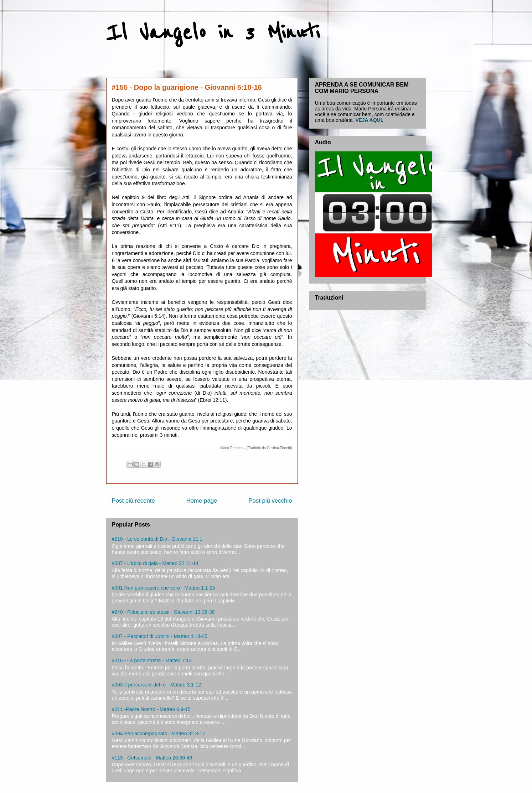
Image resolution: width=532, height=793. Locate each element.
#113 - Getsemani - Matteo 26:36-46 (152, 758)
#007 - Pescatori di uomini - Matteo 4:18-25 (160, 636)
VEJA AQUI (368, 120)
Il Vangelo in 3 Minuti (213, 33)
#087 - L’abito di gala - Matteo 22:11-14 (155, 563)
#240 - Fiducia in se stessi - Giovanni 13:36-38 (163, 612)
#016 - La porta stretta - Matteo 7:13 (152, 660)
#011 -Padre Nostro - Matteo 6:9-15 (151, 709)
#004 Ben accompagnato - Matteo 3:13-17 (159, 734)
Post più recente (133, 501)
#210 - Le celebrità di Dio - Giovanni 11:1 (157, 539)
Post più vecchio (270, 501)
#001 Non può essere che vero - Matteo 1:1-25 (164, 588)
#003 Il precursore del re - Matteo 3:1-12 (157, 685)
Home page (202, 501)
